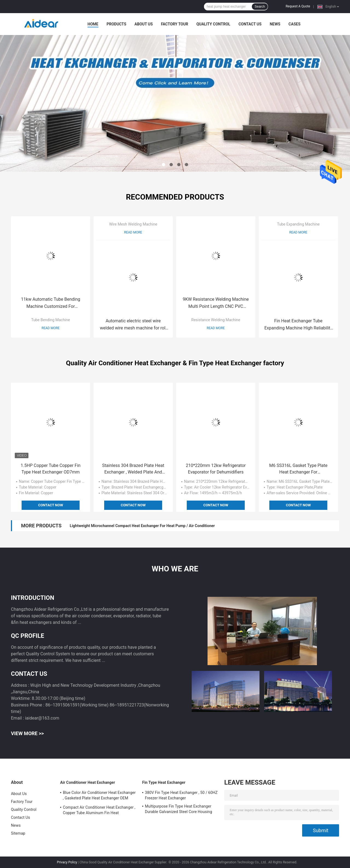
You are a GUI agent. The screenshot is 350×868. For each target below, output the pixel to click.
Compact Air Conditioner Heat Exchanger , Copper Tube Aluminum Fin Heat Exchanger (99, 811)
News (275, 24)
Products (116, 24)
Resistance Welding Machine (216, 320)
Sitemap (18, 833)
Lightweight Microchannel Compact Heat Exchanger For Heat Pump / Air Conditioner (142, 526)
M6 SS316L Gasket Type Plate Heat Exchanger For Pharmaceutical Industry (298, 469)
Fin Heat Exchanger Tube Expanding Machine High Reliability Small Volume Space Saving (298, 325)
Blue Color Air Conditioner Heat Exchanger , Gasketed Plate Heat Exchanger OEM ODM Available (99, 796)
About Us (144, 24)
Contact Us (250, 24)
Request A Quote (298, 6)
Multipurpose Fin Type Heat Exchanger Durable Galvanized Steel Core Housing (179, 809)
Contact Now (50, 505)
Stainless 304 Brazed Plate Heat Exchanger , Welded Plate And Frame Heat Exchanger (133, 469)
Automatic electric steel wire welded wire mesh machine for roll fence (133, 325)
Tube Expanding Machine (298, 224)
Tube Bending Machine (51, 320)
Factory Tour (175, 24)
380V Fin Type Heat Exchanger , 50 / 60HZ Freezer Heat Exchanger (181, 795)
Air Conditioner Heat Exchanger (88, 782)
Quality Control (213, 24)
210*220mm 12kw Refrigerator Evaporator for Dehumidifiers (216, 469)
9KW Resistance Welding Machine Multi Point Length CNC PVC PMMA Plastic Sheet (216, 303)
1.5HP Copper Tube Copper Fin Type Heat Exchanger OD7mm (51, 469)
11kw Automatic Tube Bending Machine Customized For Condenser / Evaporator (51, 303)
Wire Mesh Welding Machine (133, 224)
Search (260, 7)
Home (93, 24)
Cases (294, 24)
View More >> (27, 733)
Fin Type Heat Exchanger (164, 782)
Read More (51, 328)
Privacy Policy (67, 862)
